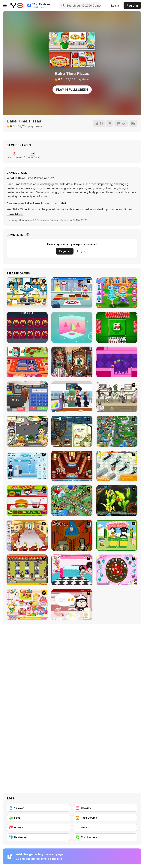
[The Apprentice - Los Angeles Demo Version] (72, 466)
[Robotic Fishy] (117, 501)
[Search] (62, 5)
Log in (115, 6)
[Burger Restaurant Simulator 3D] (27, 397)
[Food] (39, 818)
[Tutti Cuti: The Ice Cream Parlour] (72, 570)
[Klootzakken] (117, 327)
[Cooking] (105, 808)
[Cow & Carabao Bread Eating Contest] (117, 535)
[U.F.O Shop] (27, 570)
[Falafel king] (27, 431)
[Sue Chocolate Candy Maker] (27, 605)
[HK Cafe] (27, 293)
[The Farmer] (72, 501)
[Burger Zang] (27, 501)
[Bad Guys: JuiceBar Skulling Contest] (72, 535)
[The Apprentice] (72, 293)
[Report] (121, 123)
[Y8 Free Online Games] (17, 5)
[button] (15, 214)
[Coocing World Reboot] (27, 362)
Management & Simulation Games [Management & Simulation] (38, 220)
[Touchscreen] (105, 837)
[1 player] (39, 808)
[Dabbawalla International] (117, 431)
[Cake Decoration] (117, 570)
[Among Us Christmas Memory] (27, 327)
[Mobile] (105, 827)
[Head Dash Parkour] (117, 362)
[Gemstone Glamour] (72, 362)
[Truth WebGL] (72, 327)
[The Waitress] (117, 397)
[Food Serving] (105, 818)
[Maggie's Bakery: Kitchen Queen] (72, 605)
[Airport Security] (72, 397)
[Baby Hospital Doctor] (117, 293)
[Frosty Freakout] (27, 466)
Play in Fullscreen (72, 90)
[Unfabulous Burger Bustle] (27, 535)
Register (132, 6)
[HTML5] (39, 827)
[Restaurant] (39, 837)
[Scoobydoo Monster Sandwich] (72, 431)
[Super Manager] (117, 466)
